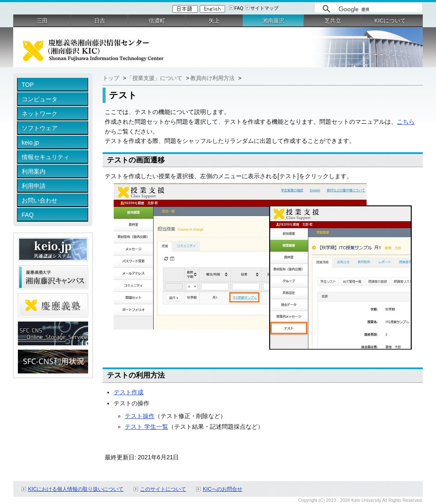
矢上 (214, 21)
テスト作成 (129, 392)
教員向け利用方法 (213, 78)
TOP (28, 85)
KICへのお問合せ (222, 489)
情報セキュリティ (46, 157)
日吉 (100, 21)
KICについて (390, 21)
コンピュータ (40, 99)
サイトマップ (264, 8)
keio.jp (30, 142)
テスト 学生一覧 (146, 427)
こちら (406, 122)
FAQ (239, 8)
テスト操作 (140, 416)
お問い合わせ (40, 200)
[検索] (378, 9)
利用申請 (34, 186)
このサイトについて (163, 489)
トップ (111, 78)
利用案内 (34, 171)
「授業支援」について (155, 78)
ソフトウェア (40, 128)
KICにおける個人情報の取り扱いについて (76, 489)
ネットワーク (40, 114)
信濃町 (157, 21)
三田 (42, 21)
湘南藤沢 (273, 21)
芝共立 (333, 21)
